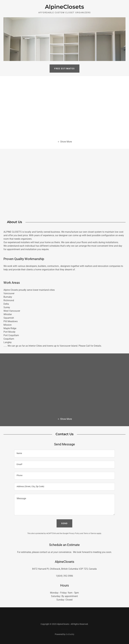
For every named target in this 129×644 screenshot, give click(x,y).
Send (64, 523)
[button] (65, 142)
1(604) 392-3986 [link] (64, 576)
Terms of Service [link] (90, 533)
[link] (64, 8)
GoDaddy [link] (70, 634)
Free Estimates (64, 69)
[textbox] (64, 454)
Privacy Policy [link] (74, 533)
